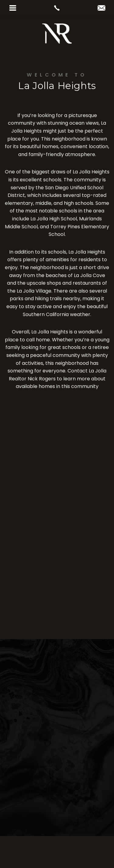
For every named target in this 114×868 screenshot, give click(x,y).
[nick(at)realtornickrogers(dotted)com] (101, 8)
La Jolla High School (54, 219)
